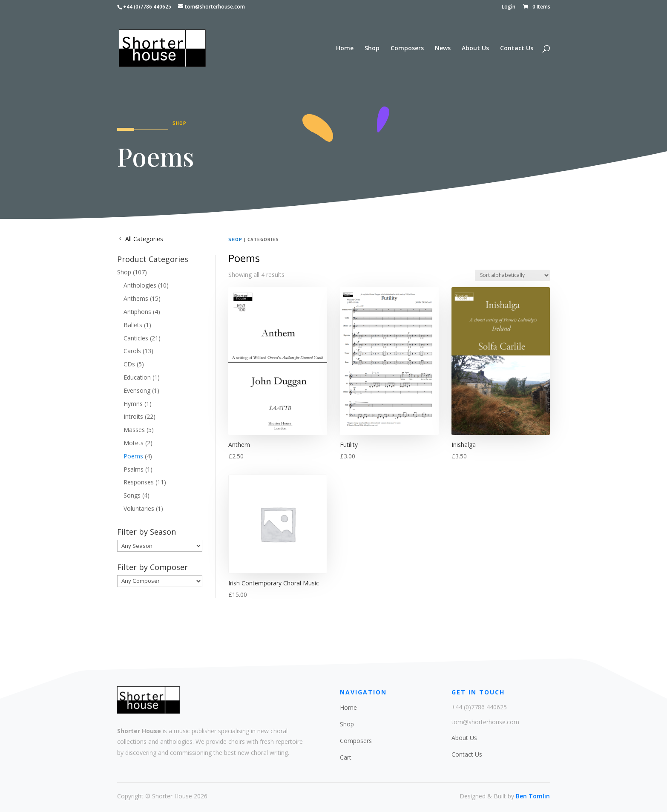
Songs (132, 495)
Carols (132, 351)
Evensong (137, 390)
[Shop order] (512, 275)
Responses (139, 482)
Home (345, 49)
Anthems (136, 298)
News (443, 49)
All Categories (144, 239)
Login (509, 7)
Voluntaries (139, 508)
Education (137, 377)
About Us (475, 49)
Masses (134, 430)
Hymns (133, 404)
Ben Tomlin (533, 796)
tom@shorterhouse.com (485, 722)
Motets (134, 443)
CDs (129, 364)
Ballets (133, 325)
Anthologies (140, 285)
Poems (133, 456)
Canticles (136, 338)
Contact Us (517, 49)
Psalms (134, 469)
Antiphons (137, 312)
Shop (372, 49)
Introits (133, 416)
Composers (407, 49)
